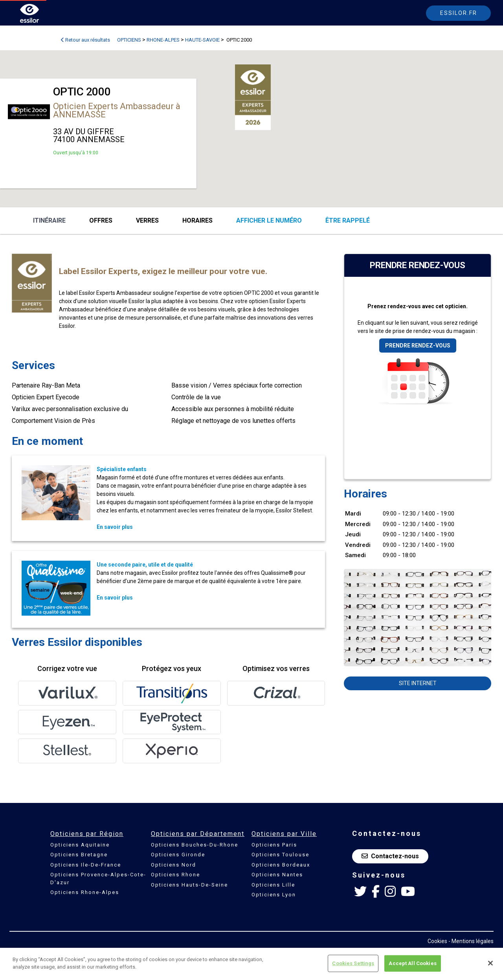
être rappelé (348, 220)
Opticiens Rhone (175, 875)
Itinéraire (49, 220)
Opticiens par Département (198, 834)
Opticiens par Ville (284, 834)
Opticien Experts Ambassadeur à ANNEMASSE (117, 110)
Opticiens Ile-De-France (86, 865)
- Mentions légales (471, 941)
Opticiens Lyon (274, 895)
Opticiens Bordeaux (281, 865)
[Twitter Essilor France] (360, 892)
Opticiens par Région (87, 834)
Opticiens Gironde (178, 855)
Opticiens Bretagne (79, 855)
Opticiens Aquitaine (80, 845)
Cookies (437, 941)
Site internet (418, 683)
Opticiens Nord (173, 865)
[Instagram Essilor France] (390, 892)
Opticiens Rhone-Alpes (85, 892)
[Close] (490, 963)
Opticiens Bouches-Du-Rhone (195, 845)
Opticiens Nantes (277, 875)
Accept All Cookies (412, 963)
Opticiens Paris (274, 845)
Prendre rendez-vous (418, 346)
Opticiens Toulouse (280, 855)
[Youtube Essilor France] (408, 892)
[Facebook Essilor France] (376, 892)
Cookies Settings (353, 963)
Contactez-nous (390, 856)
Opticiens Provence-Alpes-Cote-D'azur (98, 879)
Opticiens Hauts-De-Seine (189, 885)
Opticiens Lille (273, 885)
